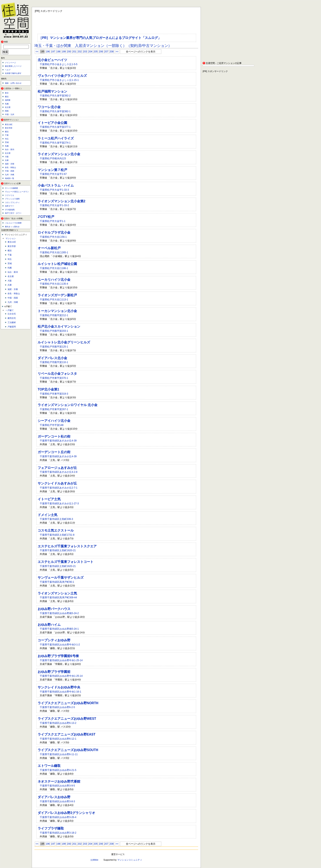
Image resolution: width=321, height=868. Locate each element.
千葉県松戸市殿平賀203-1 (54, 331)
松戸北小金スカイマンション (59, 326)
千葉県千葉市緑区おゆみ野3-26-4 (58, 817)
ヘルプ (8, 70)
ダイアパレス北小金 (52, 358)
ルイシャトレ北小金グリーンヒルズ (64, 342)
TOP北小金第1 (48, 389)
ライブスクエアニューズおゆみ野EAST (67, 734)
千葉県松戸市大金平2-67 (53, 174)
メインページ (10, 63)
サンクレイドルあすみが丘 (57, 483)
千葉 (7, 135)
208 (112, 52)
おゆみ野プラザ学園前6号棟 (58, 656)
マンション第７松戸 (52, 170)
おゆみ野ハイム (49, 625)
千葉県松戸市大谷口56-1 (53, 237)
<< (37, 52)
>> (117, 52)
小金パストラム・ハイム (56, 185)
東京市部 (9, 128)
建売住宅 (12, 318)
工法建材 (12, 322)
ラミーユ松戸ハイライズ (56, 138)
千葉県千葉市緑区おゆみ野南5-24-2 (59, 613)
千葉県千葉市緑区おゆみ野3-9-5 (57, 786)
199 (64, 52)
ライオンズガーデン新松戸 (57, 295)
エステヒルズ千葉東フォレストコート (66, 562)
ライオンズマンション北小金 (59, 154)
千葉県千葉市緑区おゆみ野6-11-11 (59, 754)
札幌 (7, 104)
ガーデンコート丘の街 (54, 452)
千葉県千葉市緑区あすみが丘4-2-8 (59, 472)
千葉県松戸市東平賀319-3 (54, 394)
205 (96, 52)
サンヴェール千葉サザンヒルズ (61, 578)
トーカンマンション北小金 (57, 311)
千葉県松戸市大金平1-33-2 (54, 205)
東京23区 (9, 124)
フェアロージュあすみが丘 (57, 468)
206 (101, 52)
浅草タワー (10, 206)
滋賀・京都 (10, 164)
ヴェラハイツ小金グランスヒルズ (62, 76)
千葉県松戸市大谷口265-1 (54, 252)
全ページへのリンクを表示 (141, 52)
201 (74, 52)
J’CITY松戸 (46, 217)
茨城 (7, 142)
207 (106, 52)
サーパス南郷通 (11, 188)
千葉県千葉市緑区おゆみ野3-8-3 (57, 801)
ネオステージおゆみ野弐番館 (59, 781)
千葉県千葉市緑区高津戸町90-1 (57, 582)
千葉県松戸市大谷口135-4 (54, 284)
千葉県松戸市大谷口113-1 (54, 300)
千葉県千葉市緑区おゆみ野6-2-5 (57, 707)
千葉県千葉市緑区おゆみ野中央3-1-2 (60, 645)
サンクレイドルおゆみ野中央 (59, 687)
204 (90, 52)
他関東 (8, 100)
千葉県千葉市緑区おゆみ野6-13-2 (58, 723)
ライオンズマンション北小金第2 (62, 201)
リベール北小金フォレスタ (57, 374)
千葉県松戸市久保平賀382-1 (55, 111)
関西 (7, 111)
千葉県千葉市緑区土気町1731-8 (57, 535)
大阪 (7, 157)
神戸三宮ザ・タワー (13, 213)
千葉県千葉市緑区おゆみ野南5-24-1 (59, 629)
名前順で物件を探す (13, 73)
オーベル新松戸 (49, 248)
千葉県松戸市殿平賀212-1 (54, 315)
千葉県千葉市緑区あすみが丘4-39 (58, 441)
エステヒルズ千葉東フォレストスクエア (67, 546)
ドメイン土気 (47, 515)
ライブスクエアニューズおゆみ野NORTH (68, 703)
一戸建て (10, 310)
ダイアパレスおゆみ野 (54, 797)
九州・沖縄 (10, 175)
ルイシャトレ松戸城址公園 (57, 264)
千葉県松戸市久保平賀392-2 (55, 96)
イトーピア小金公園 (52, 123)
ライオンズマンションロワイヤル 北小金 (68, 405)
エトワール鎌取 (49, 766)
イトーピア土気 (49, 499)
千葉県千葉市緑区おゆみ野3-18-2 (58, 833)
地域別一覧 (10, 178)
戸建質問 (12, 327)
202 (80, 52)
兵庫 (7, 160)
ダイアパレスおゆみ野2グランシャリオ (66, 813)
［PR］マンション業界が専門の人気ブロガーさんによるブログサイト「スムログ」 (100, 38)
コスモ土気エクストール (56, 530)
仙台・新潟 (10, 149)
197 (53, 52)
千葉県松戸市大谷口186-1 (54, 268)
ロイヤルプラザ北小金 (54, 233)
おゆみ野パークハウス (54, 609)
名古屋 (8, 107)
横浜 (7, 97)
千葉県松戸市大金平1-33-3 (54, 190)
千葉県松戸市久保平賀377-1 (55, 127)
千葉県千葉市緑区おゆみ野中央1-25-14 (61, 660)
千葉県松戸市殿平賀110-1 (54, 362)
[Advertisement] (228, 33)
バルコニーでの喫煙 (13, 223)
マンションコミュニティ (130, 860)
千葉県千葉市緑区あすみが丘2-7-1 (59, 488)
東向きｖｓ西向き (12, 227)
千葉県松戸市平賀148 (52, 425)
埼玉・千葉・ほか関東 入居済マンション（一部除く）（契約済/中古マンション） (103, 46)
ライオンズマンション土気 (57, 593)
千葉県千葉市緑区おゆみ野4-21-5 (58, 770)
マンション (11, 238)
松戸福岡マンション (52, 91)
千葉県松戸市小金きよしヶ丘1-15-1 (59, 80)
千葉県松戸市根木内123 (53, 158)
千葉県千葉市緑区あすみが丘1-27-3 (59, 504)
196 (48, 52)
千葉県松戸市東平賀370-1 (54, 378)
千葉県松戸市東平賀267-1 (54, 409)
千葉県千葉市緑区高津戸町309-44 (58, 598)
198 (58, 52)
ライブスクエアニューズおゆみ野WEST (67, 719)
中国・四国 (10, 171)
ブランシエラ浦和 (12, 199)
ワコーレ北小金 (49, 107)
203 (85, 52)
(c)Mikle (94, 860)
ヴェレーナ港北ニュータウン (17, 192)
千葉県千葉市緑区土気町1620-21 (58, 550)
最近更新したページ (13, 66)
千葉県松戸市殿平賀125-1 (54, 347)
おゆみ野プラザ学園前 (54, 672)
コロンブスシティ (12, 203)
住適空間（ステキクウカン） (16, 19)
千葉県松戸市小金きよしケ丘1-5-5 (59, 64)
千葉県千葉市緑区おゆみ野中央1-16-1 (60, 692)
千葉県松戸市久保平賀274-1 (55, 143)
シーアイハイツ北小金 (54, 421)
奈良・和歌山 (10, 167)
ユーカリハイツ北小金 (54, 280)
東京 (7, 93)
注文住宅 (12, 314)
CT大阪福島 (10, 210)
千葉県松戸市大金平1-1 (53, 221)
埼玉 (7, 139)
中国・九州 (10, 114)
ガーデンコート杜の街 (54, 436)
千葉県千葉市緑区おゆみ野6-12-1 (58, 739)
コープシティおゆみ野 (54, 640)
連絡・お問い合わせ (13, 83)
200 (69, 52)
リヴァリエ (10, 195)
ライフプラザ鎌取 (51, 828)
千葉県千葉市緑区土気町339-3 (56, 519)
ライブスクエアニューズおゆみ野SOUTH (68, 750)
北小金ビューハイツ (52, 60)
